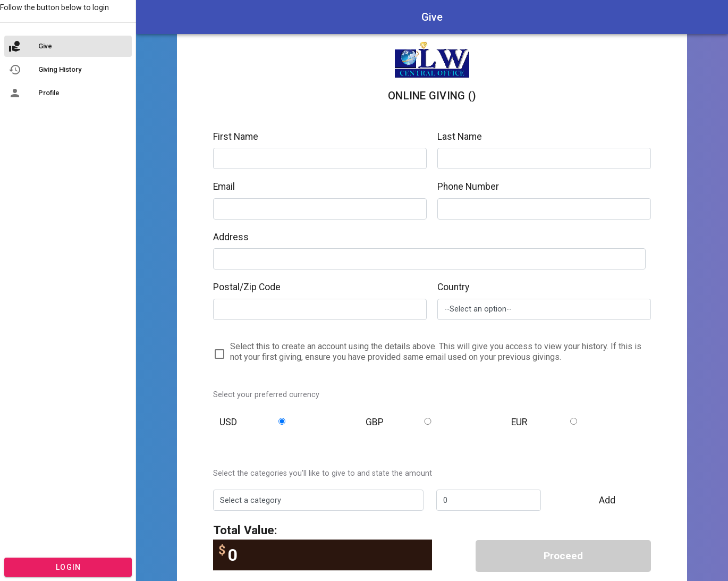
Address (231, 237)
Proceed (563, 556)
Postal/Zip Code (247, 287)
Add (607, 500)
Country (453, 287)
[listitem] (68, 46)
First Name (236, 137)
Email (224, 187)
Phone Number (468, 187)
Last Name (460, 137)
